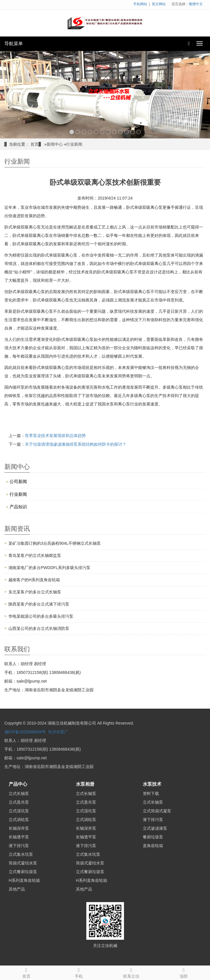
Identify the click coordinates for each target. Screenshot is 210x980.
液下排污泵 (19, 846)
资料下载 (151, 793)
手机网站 (140, 4)
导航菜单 (14, 44)
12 (139, 132)
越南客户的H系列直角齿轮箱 (34, 580)
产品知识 (18, 507)
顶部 (184, 972)
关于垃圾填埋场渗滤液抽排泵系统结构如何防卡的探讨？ (76, 444)
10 (126, 132)
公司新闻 (18, 481)
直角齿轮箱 (153, 846)
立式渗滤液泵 (155, 828)
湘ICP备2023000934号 (25, 732)
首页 (34, 144)
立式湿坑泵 (19, 811)
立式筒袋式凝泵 (157, 811)
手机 (79, 972)
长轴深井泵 (19, 828)
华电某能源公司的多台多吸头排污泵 (41, 616)
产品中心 (18, 784)
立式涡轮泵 (19, 820)
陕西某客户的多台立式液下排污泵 (39, 604)
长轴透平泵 (19, 837)
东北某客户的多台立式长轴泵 (35, 592)
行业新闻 (74, 144)
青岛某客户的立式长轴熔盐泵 (35, 555)
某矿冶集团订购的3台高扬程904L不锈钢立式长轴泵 (55, 543)
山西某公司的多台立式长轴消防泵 (39, 628)
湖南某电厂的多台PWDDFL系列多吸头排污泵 (49, 568)
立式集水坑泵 (21, 854)
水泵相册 (85, 784)
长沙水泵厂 (58, 732)
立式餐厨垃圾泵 (23, 872)
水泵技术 (152, 784)
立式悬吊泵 (19, 802)
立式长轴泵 (19, 793)
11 (133, 132)
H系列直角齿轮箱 (24, 880)
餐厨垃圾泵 (153, 837)
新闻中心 (55, 144)
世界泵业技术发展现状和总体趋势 (55, 436)
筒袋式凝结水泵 (23, 863)
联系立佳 (131, 972)
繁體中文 (196, 4)
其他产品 (17, 889)
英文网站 (159, 4)
